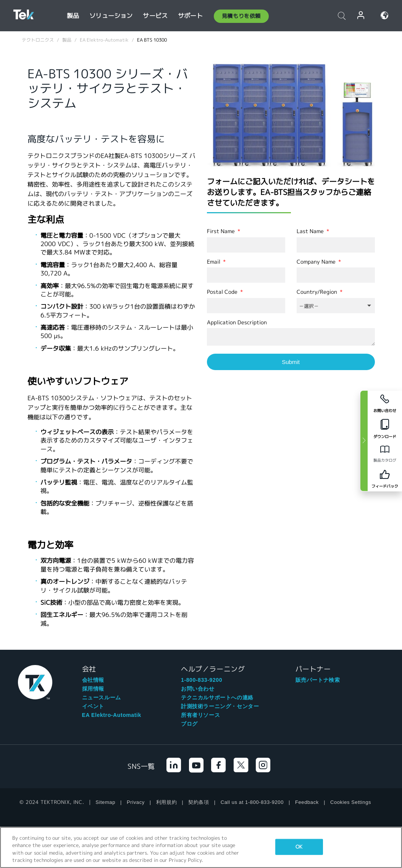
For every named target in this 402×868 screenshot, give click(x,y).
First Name (222, 231)
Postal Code (223, 292)
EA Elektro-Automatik (112, 715)
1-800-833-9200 (202, 680)
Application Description (237, 323)
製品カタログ (385, 460)
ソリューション (111, 16)
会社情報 (93, 680)
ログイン (361, 15)
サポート (190, 16)
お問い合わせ (198, 689)
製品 (73, 16)
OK (299, 847)
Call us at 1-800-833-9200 (252, 802)
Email (214, 262)
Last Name (311, 231)
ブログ (189, 724)
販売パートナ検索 (318, 680)
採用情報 (93, 689)
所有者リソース (200, 715)
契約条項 (199, 802)
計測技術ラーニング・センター (220, 706)
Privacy (136, 802)
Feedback (307, 802)
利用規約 (166, 802)
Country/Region (318, 292)
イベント (93, 706)
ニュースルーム (102, 697)
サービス (155, 16)
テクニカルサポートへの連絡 (217, 697)
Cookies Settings (351, 802)
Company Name (317, 262)
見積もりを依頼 (241, 16)
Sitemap (105, 802)
